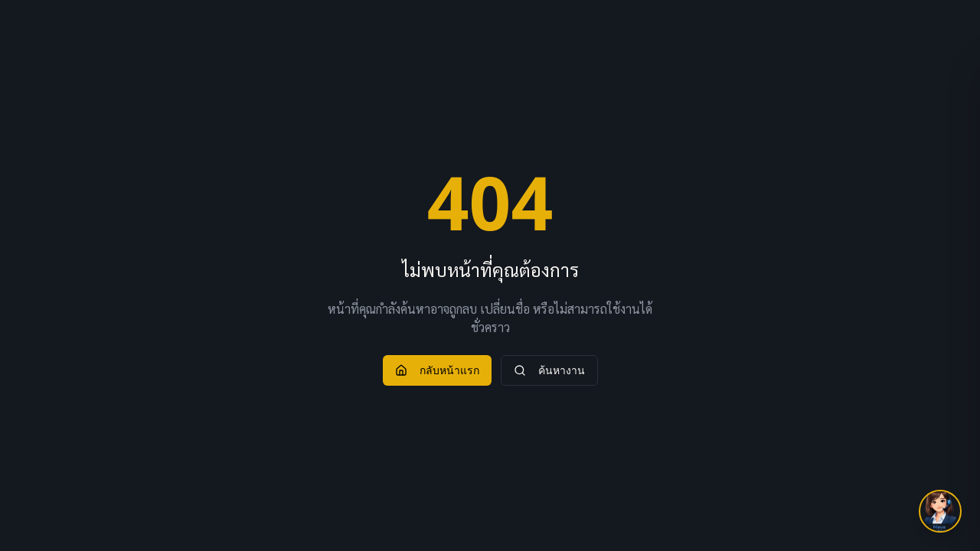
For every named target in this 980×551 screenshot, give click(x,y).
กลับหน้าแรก (437, 370)
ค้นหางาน (549, 370)
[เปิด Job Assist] (940, 511)
